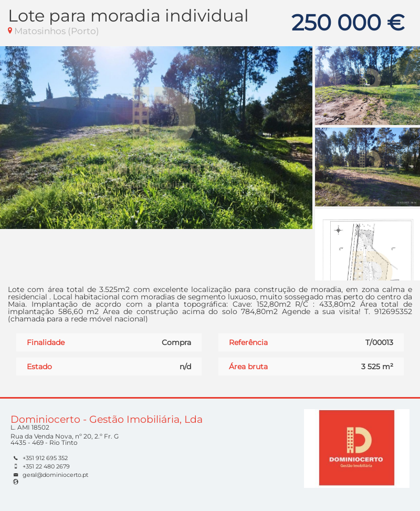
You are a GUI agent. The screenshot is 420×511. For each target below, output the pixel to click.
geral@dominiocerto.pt (55, 475)
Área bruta (248, 367)
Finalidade (46, 342)
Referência (248, 342)
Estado (39, 367)
